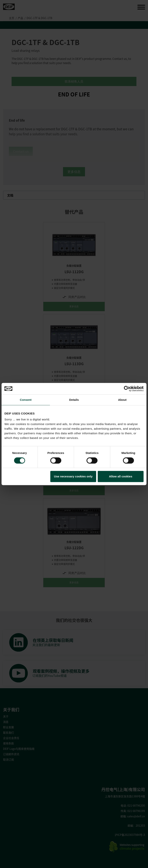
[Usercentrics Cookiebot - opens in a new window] (127, 389)
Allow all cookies (121, 476)
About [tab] (122, 400)
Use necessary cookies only (73, 476)
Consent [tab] (26, 400)
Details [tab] (74, 400)
